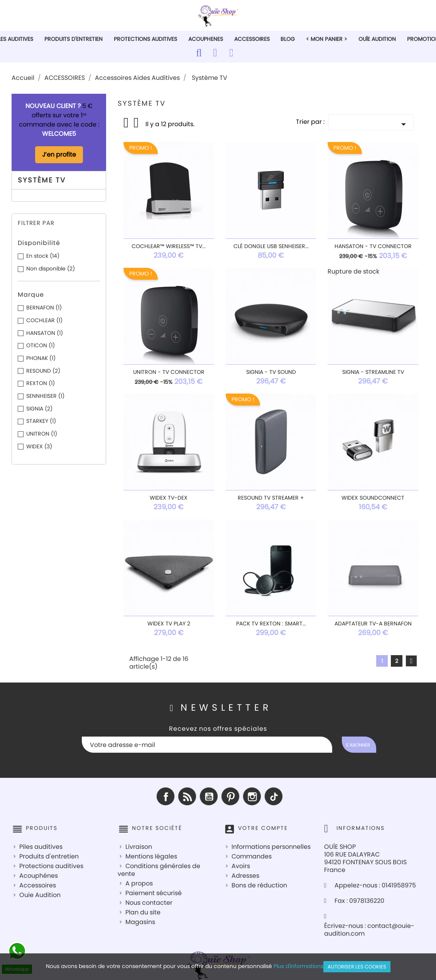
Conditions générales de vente (159, 870)
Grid (127, 123)
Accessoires (38, 885)
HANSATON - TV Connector (373, 246)
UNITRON (42, 434)
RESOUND (43, 371)
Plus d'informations (298, 966)
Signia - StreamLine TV (373, 372)
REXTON (41, 383)
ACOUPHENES (206, 39)
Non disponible (51, 269)
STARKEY (41, 421)
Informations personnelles (271, 847)
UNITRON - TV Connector (169, 372)
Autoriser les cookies (357, 967)
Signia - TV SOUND (271, 372)
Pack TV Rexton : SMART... (271, 623)
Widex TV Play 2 (169, 623)
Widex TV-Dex (169, 498)
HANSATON (45, 333)
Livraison (139, 847)
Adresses (245, 876)
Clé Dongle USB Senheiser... (271, 246)
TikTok (274, 796)
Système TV (42, 180)
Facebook (166, 796)
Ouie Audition (40, 895)
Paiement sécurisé (154, 893)
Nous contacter (149, 903)
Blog (288, 39)
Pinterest (230, 796)
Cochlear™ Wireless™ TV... (169, 246)
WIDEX (39, 446)
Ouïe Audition (377, 39)
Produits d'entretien (49, 856)
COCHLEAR (44, 320)
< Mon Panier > (327, 39)
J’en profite (59, 155)
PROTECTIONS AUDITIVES (145, 39)
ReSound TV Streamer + (271, 498)
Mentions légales (151, 856)
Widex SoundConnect (373, 498)
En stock (43, 256)
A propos (139, 883)
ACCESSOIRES (252, 39)
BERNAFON (44, 308)
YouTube (209, 796)
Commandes (252, 856)
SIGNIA (39, 409)
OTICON (41, 345)
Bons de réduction (259, 885)
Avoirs (241, 866)
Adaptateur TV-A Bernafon (373, 623)
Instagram (252, 796)
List (137, 125)
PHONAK (41, 358)
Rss (187, 796)
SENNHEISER (45, 396)
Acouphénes (39, 876)
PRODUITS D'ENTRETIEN (74, 39)
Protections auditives (51, 866)
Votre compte (263, 828)
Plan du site (143, 912)
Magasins (140, 922)
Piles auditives (41, 847)
